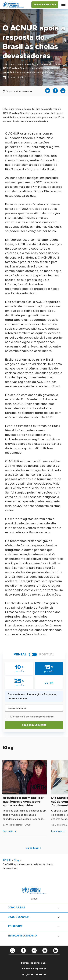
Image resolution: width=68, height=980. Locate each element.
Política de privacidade (34, 963)
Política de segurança (34, 969)
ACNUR (7, 860)
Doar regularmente (34, 725)
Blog (16, 860)
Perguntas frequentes (34, 974)
